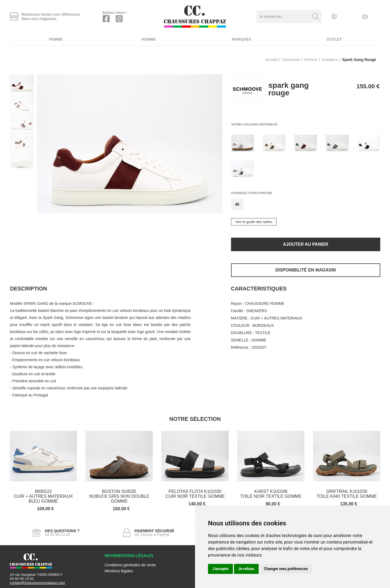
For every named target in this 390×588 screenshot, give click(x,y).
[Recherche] (316, 17)
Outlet (334, 39)
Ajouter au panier (306, 244)
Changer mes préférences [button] (286, 569)
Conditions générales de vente (130, 565)
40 (237, 204)
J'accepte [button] (220, 569)
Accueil (272, 60)
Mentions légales (119, 571)
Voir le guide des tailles (254, 222)
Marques (241, 39)
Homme (149, 39)
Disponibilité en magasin (306, 270)
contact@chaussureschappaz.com (37, 583)
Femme (56, 39)
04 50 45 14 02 (22, 579)
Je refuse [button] (246, 569)
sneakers (330, 60)
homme (311, 60)
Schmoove (291, 60)
